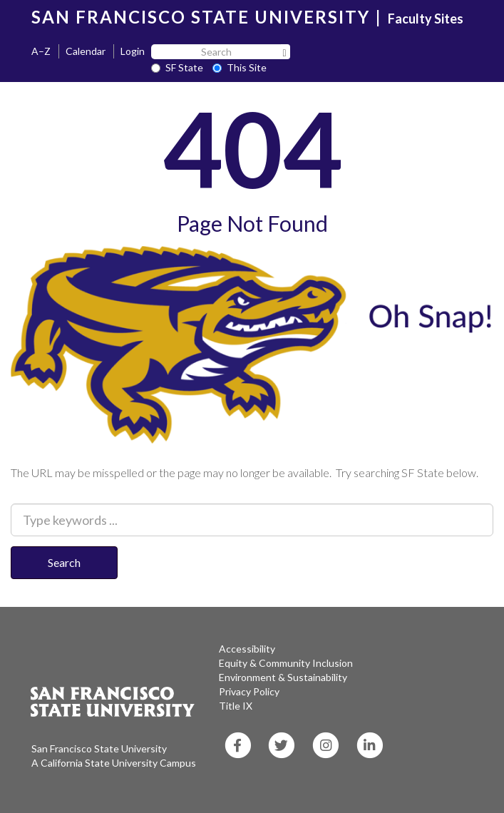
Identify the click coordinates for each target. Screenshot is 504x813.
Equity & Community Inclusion (286, 663)
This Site (240, 67)
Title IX (236, 706)
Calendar (86, 51)
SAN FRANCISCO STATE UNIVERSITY (201, 17)
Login (133, 51)
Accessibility (247, 649)
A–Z (41, 51)
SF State (177, 67)
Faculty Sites (426, 19)
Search (64, 562)
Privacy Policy (249, 691)
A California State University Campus (114, 763)
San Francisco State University (99, 748)
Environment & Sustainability (283, 677)
